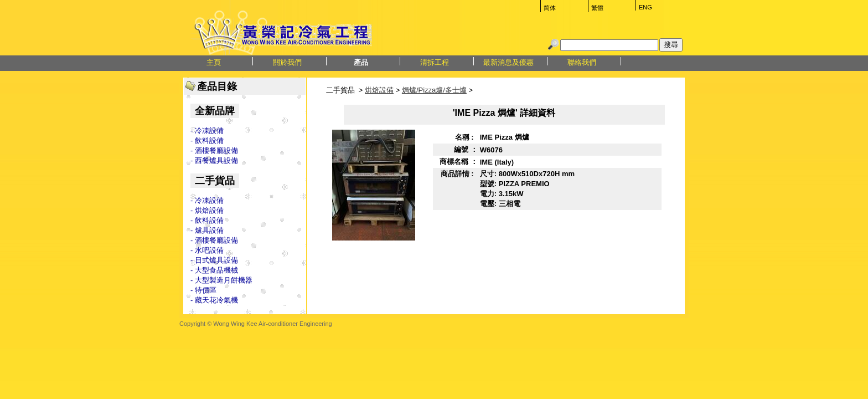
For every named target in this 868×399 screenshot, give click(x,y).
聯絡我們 (582, 62)
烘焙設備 (379, 90)
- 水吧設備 (207, 250)
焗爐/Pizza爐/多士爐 (434, 90)
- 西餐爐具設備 (214, 160)
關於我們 (287, 62)
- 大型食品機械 (214, 270)
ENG (645, 7)
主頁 (214, 62)
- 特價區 (203, 290)
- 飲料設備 (207, 140)
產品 (361, 62)
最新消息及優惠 (508, 62)
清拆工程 (435, 62)
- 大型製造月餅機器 (221, 280)
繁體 (597, 8)
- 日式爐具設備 (214, 260)
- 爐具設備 (207, 230)
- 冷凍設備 (207, 131)
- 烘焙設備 (207, 210)
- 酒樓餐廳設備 (214, 150)
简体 (550, 8)
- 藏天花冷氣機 (214, 300)
